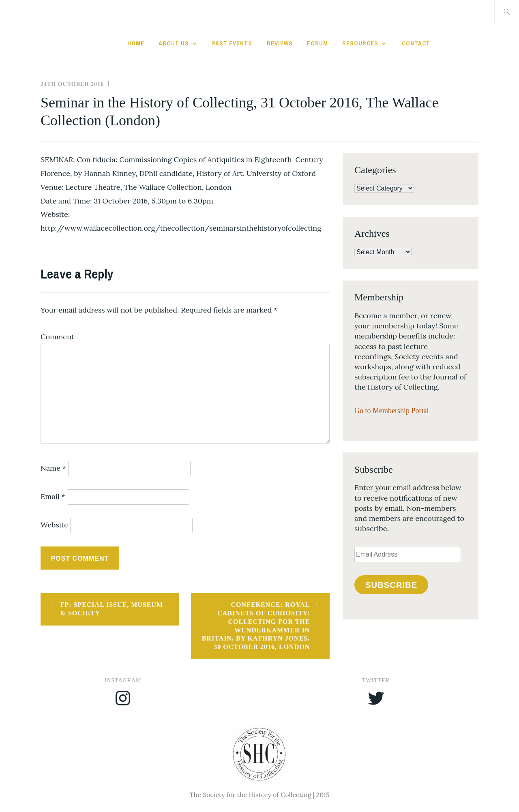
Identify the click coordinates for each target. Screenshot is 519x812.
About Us (174, 43)
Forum (317, 43)
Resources (360, 43)
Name (53, 468)
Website (54, 525)
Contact (416, 43)
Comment (57, 337)
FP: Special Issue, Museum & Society (112, 609)
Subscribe (391, 585)
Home (136, 43)
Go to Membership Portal (391, 411)
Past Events (232, 43)
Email (53, 496)
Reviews (280, 43)
